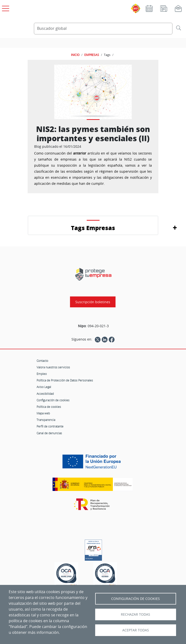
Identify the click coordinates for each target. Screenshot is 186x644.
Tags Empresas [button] (93, 228)
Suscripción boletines (93, 302)
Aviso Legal (44, 387)
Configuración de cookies (53, 400)
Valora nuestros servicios (53, 367)
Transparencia (46, 420)
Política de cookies (49, 407)
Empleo (42, 374)
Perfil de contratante (50, 426)
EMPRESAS (92, 55)
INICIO (75, 55)
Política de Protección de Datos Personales (65, 380)
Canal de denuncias (49, 433)
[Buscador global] (103, 29)
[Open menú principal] (5, 8)
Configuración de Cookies (136, 599)
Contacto (42, 361)
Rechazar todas (136, 614)
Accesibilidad (45, 394)
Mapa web (43, 413)
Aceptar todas (136, 630)
